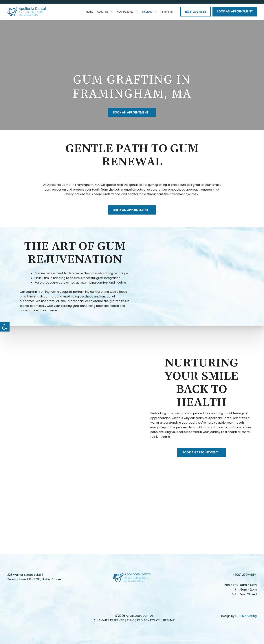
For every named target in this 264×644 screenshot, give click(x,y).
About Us (105, 12)
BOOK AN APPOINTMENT (235, 11)
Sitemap (169, 620)
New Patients (127, 12)
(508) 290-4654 (245, 575)
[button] (5, 327)
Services (149, 12)
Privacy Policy (148, 620)
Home (90, 12)
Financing (166, 12)
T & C (131, 620)
